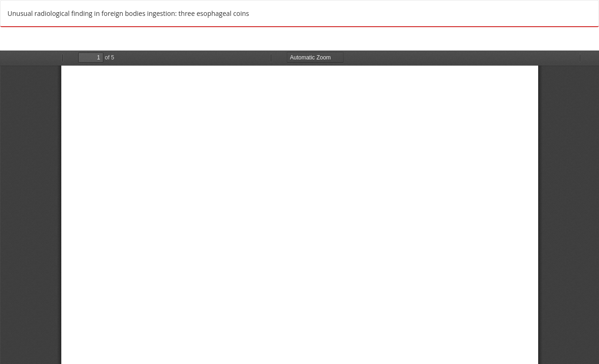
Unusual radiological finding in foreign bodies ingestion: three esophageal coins (128, 13)
